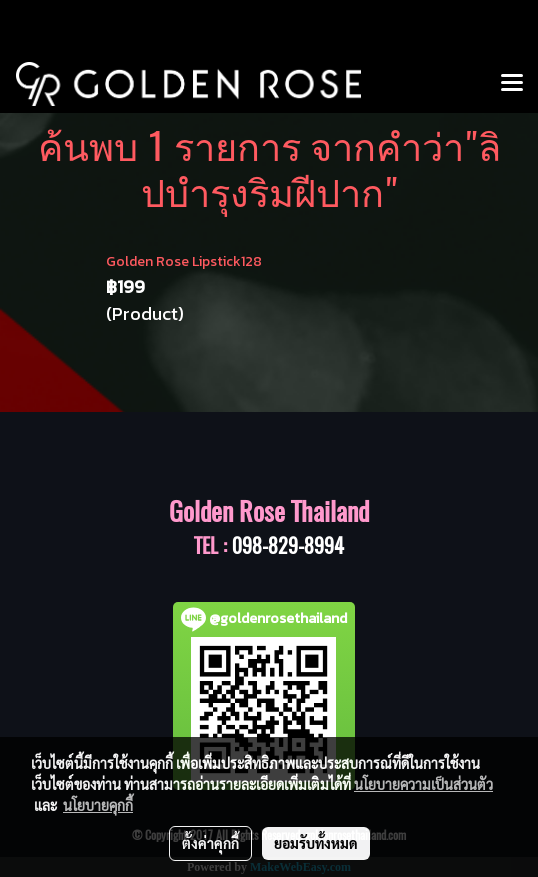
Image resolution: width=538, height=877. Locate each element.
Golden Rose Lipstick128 (184, 261)
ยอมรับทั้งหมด (316, 843)
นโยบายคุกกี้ (98, 805)
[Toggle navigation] (512, 84)
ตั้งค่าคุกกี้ (210, 843)
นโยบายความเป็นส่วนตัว (423, 784)
